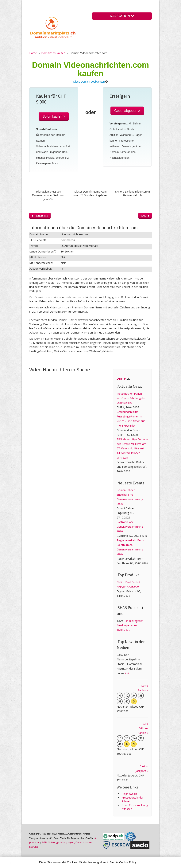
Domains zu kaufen (53, 53)
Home (33, 53)
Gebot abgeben (127, 111)
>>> (127, 673)
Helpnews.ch (129, 794)
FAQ (145, 216)
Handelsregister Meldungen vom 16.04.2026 (130, 625)
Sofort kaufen (54, 116)
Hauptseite (40, 216)
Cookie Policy (128, 862)
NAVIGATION (122, 16)
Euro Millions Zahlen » (143, 728)
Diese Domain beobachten (89, 82)
